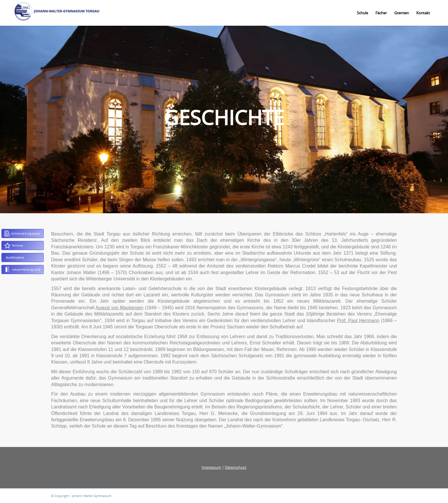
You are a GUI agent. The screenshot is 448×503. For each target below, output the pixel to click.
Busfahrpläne (15, 258)
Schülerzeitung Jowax (22, 233)
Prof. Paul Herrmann (358, 321)
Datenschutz (236, 467)
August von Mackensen (119, 308)
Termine (14, 245)
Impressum (211, 467)
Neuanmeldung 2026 (23, 270)
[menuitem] (362, 13)
